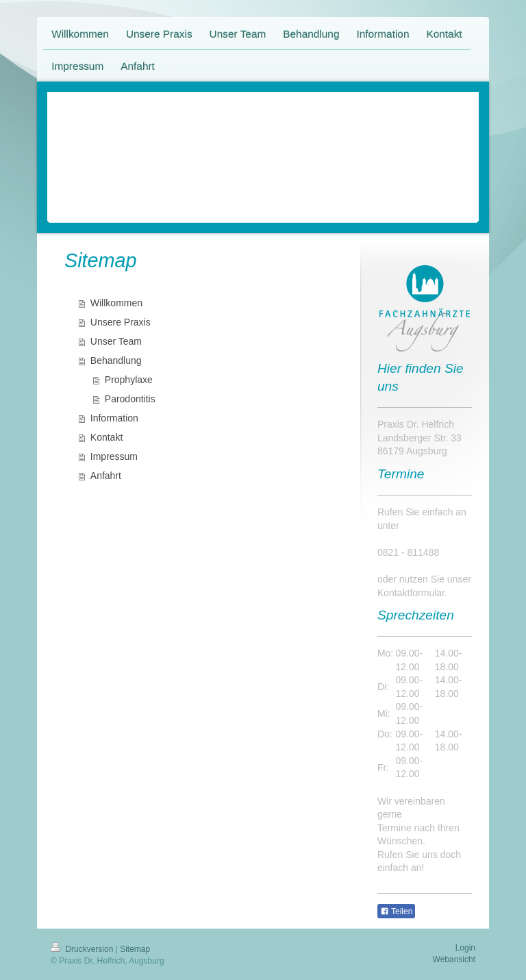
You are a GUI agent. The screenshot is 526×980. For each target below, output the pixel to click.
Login (465, 948)
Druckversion (83, 949)
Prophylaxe (129, 380)
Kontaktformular (411, 593)
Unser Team (116, 341)
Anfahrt (106, 476)
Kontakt (107, 437)
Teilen (396, 911)
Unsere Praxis (121, 322)
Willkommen (116, 303)
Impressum (114, 456)
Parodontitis (130, 399)
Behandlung (116, 360)
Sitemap (135, 949)
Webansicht (454, 959)
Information (114, 418)
